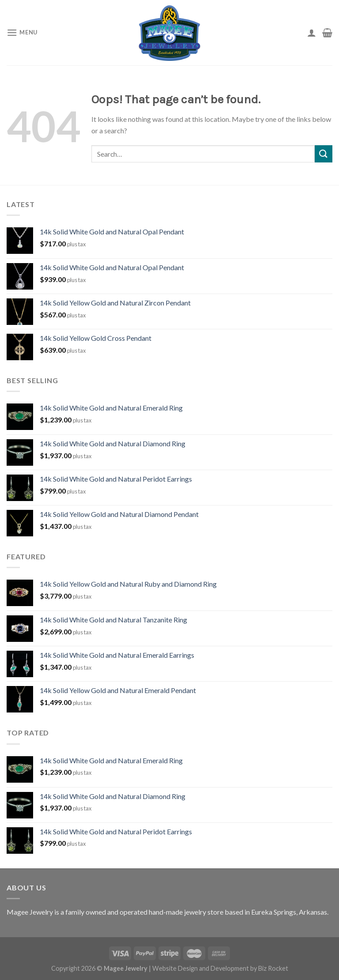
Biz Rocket (273, 968)
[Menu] (22, 32)
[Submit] (324, 154)
